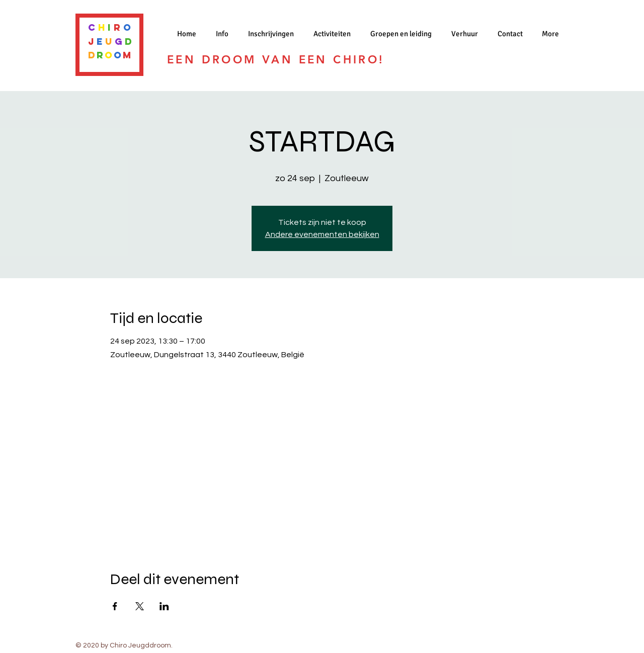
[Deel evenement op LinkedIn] (164, 606)
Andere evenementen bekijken (322, 234)
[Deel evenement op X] (140, 606)
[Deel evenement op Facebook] (115, 606)
